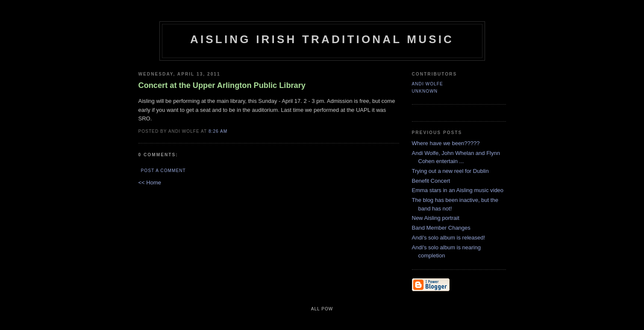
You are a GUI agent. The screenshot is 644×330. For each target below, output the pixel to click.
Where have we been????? (446, 143)
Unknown (425, 91)
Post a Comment (163, 171)
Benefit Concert (431, 181)
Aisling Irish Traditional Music (322, 39)
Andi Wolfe (428, 84)
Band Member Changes (441, 228)
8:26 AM (218, 131)
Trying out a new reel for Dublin (450, 171)
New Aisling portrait (436, 218)
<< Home (150, 183)
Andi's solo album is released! (449, 238)
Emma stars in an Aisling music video (458, 190)
